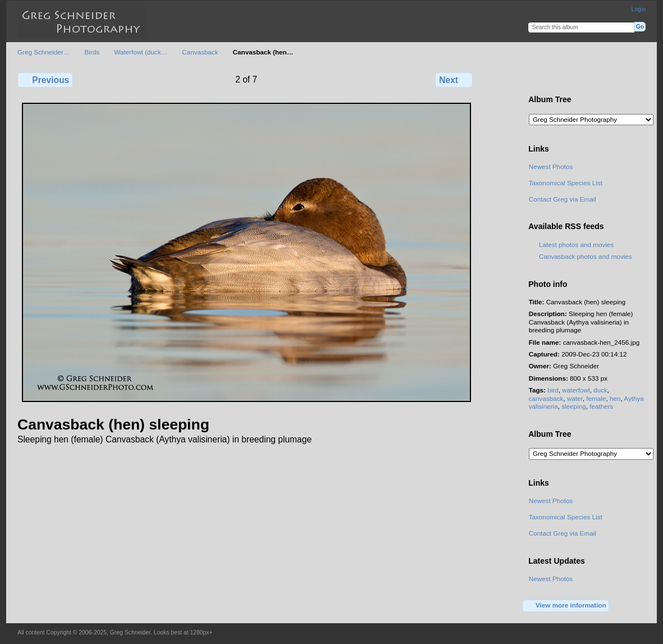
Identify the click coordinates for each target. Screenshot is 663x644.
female (596, 398)
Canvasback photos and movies (586, 256)
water (575, 398)
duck (600, 390)
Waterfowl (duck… (141, 52)
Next (454, 80)
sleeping (574, 406)
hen (615, 398)
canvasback (546, 398)
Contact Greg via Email (563, 199)
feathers (601, 406)
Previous (45, 80)
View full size (535, 79)
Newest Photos (551, 166)
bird (553, 390)
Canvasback (200, 52)
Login (639, 9)
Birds (92, 52)
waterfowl (576, 390)
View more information (566, 606)
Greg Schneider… (44, 52)
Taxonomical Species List (566, 183)
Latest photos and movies (576, 245)
